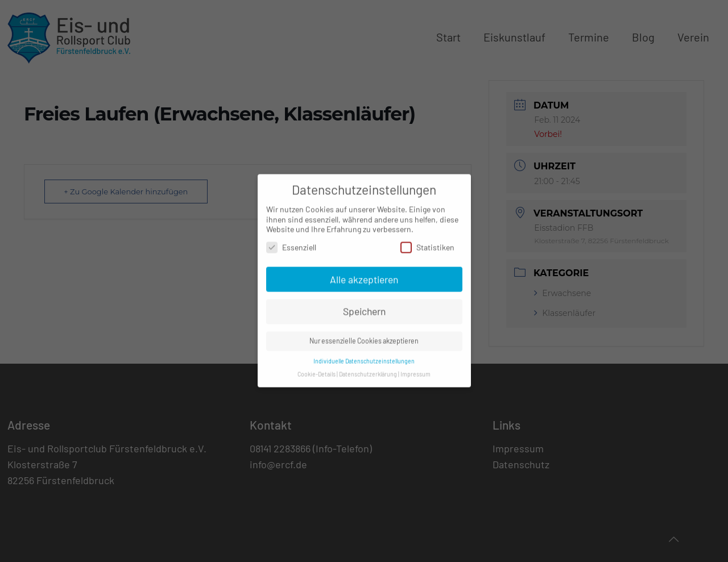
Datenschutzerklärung (368, 368)
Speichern (364, 306)
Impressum (415, 368)
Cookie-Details (317, 368)
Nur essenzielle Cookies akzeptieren (364, 335)
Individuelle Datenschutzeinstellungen (364, 355)
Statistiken (427, 241)
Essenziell (291, 241)
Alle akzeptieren (364, 273)
